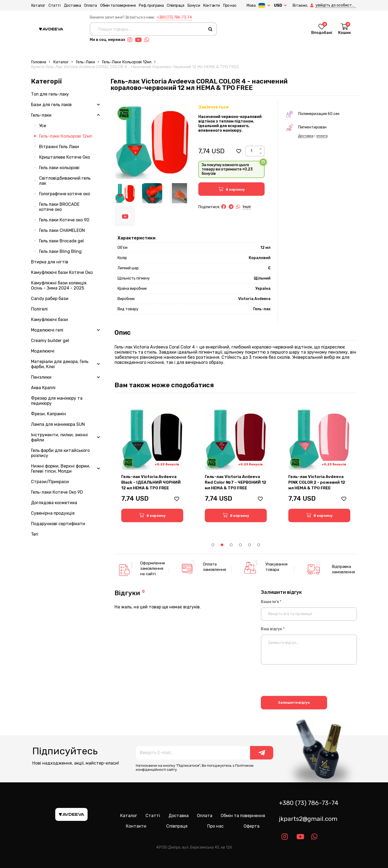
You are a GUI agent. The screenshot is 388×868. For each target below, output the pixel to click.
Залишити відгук (294, 703)
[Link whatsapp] (148, 40)
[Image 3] (180, 193)
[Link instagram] (131, 40)
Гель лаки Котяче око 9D (64, 220)
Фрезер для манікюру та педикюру (57, 401)
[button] (312, 6)
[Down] (261, 153)
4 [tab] (240, 545)
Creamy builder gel (50, 341)
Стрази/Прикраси (50, 482)
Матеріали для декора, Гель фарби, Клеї (60, 364)
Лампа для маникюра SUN (58, 424)
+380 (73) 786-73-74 (174, 17)
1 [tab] (213, 545)
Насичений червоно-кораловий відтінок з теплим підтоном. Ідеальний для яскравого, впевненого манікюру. (230, 124)
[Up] (261, 149)
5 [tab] (250, 545)
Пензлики (41, 377)
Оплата (91, 6)
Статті (54, 6)
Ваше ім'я (271, 602)
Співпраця (175, 6)
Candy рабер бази (50, 299)
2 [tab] (222, 545)
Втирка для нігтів (50, 262)
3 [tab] (231, 545)
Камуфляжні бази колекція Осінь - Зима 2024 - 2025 (59, 285)
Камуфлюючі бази (49, 320)
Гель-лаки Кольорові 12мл (127, 62)
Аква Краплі (43, 388)
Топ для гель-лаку (50, 94)
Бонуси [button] (194, 6)
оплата (322, 136)
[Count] (252, 151)
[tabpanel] (152, 465)
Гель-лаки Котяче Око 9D (57, 492)
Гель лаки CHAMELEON (62, 230)
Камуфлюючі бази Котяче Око (62, 272)
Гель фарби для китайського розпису (60, 453)
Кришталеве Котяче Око (65, 157)
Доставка (72, 6)
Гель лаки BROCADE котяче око (59, 207)
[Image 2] (152, 193)
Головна (39, 62)
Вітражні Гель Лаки (59, 147)
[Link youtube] (140, 40)
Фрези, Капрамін (48, 414)
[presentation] (302, 681)
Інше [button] (247, 207)
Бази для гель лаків (51, 105)
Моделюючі (43, 351)
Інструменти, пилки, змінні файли (59, 437)
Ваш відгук (273, 629)
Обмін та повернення (118, 6)
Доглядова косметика (54, 503)
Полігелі (39, 309)
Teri (35, 534)
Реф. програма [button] (151, 6)
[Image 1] (125, 193)
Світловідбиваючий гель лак (65, 181)
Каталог (38, 6)
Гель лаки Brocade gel (61, 241)
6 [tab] (259, 545)
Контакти (211, 6)
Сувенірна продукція (53, 513)
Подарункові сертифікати (58, 524)
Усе (43, 126)
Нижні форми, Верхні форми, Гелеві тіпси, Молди (61, 469)
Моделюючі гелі (47, 330)
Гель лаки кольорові (59, 168)
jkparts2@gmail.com (308, 819)
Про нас (229, 6)
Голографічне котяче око (65, 194)
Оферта (252, 826)
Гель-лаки (85, 62)
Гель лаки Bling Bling (60, 251)
